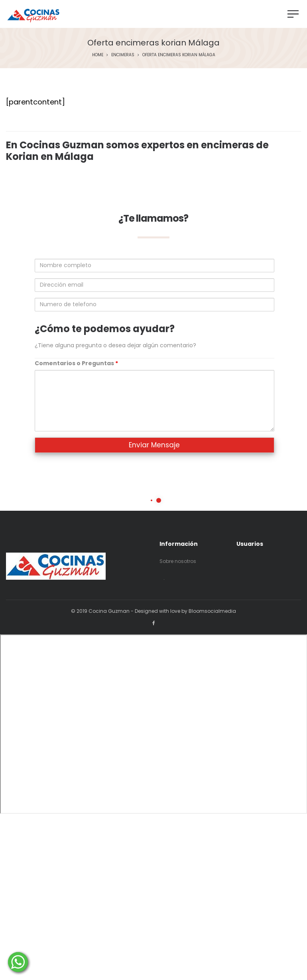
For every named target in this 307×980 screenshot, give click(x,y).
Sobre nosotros (178, 561)
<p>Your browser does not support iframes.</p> (153, 724)
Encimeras (123, 55)
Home (98, 55)
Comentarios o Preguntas (76, 363)
